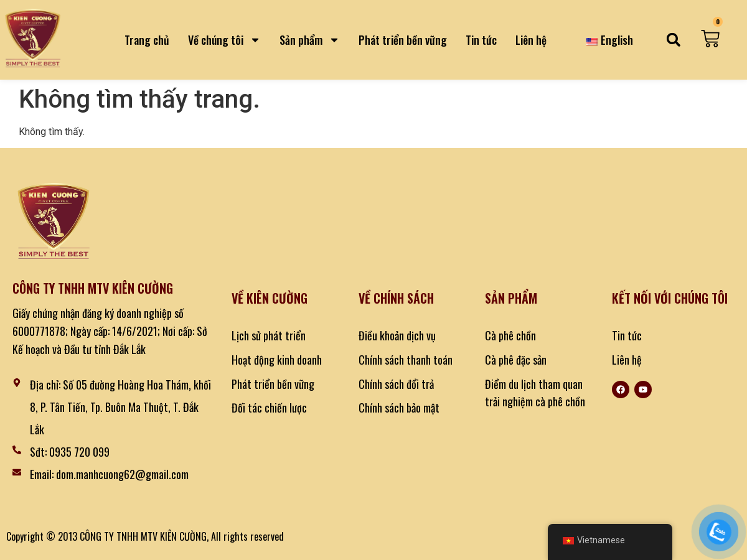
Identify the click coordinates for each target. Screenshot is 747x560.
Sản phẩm (310, 40)
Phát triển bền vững (403, 40)
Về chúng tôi (224, 40)
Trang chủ (147, 40)
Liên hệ (531, 40)
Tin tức (481, 40)
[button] (674, 40)
